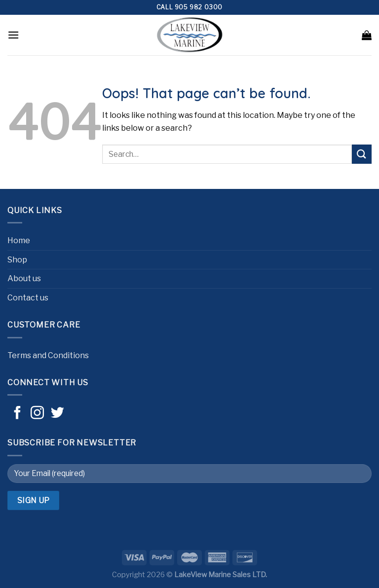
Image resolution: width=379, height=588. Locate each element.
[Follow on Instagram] (37, 414)
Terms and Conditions (48, 355)
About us (24, 278)
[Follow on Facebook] (18, 414)
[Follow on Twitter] (57, 414)
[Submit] (362, 154)
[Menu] (13, 35)
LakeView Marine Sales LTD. (221, 575)
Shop (17, 260)
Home (19, 240)
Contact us (28, 298)
